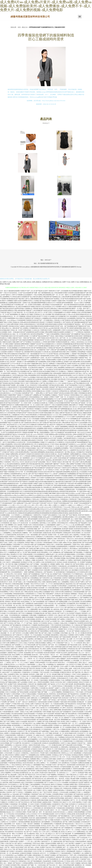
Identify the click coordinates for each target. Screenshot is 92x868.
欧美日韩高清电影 (20, 629)
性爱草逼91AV (10, 405)
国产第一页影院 (10, 847)
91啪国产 (8, 704)
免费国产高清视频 (75, 464)
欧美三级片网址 (61, 639)
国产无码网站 (58, 438)
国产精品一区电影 (34, 847)
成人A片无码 (23, 741)
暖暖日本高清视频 (28, 617)
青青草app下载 (19, 637)
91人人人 (69, 525)
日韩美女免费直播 (79, 446)
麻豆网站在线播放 (68, 517)
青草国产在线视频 (82, 306)
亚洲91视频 (52, 759)
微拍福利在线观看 (14, 291)
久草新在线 (30, 857)
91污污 (30, 788)
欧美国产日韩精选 (75, 613)
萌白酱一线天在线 (55, 719)
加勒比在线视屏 (78, 434)
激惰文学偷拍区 (83, 576)
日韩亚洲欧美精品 (54, 588)
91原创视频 (46, 456)
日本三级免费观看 (62, 836)
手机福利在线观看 (48, 605)
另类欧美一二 (9, 560)
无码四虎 (59, 344)
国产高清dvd (29, 651)
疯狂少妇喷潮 (78, 430)
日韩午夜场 (76, 413)
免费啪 (40, 721)
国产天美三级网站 (9, 721)
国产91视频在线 (50, 601)
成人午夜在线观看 (57, 293)
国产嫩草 (37, 548)
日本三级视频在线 (55, 552)
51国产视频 (36, 806)
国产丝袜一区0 (53, 645)
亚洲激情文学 (47, 580)
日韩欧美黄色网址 (11, 735)
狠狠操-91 (20, 395)
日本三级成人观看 (57, 413)
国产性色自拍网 (87, 542)
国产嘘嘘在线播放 (68, 706)
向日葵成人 (73, 837)
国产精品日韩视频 (11, 658)
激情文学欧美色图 (35, 745)
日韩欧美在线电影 (73, 682)
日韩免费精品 (35, 578)
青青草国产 (67, 403)
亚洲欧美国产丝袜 (55, 721)
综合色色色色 (19, 832)
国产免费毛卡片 (78, 537)
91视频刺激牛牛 (21, 531)
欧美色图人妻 (83, 304)
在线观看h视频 (78, 293)
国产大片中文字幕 (13, 363)
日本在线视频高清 (39, 554)
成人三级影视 (24, 657)
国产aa (49, 621)
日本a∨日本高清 (32, 814)
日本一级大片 (4, 291)
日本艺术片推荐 (41, 775)
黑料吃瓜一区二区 (85, 566)
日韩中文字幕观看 (17, 295)
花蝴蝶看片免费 (12, 301)
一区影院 (13, 798)
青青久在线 (21, 704)
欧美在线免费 (80, 814)
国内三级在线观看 (71, 786)
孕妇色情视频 (9, 540)
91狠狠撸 (27, 308)
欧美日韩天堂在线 (59, 812)
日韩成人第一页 (15, 330)
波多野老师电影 (84, 548)
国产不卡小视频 (86, 387)
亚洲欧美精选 (54, 631)
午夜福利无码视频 (34, 828)
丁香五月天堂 (7, 293)
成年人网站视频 (22, 440)
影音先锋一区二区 (6, 853)
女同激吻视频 (66, 344)
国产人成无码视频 (35, 310)
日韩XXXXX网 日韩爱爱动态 (64, 592)
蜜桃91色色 (77, 391)
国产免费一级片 (36, 293)
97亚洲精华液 (4, 299)
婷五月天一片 (45, 853)
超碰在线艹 (42, 367)
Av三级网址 (69, 560)
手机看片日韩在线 (77, 719)
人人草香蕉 (44, 342)
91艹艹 (74, 332)
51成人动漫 (62, 515)
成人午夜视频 (10, 391)
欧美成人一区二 (22, 658)
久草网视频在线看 (21, 365)
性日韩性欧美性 (38, 727)
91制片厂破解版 (29, 662)
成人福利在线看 (71, 749)
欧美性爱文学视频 (82, 527)
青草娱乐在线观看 (79, 621)
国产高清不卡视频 (83, 346)
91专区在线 (69, 379)
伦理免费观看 (55, 627)
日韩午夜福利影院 (60, 749)
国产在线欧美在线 (24, 596)
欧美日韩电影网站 (81, 627)
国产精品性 (39, 291)
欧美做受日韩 (53, 326)
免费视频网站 (41, 452)
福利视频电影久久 (61, 417)
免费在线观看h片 (67, 769)
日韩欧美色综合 (29, 426)
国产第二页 (3, 564)
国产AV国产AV (86, 297)
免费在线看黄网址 (25, 696)
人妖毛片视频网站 (56, 692)
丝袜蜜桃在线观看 (47, 725)
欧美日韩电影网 (57, 533)
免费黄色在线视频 (36, 456)
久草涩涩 (14, 375)
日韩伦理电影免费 (68, 865)
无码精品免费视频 (21, 680)
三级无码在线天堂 (11, 424)
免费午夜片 (14, 649)
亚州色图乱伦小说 (21, 358)
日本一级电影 (44, 397)
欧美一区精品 (66, 778)
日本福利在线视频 (66, 767)
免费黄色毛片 (11, 306)
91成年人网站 (74, 678)
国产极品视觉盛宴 (16, 786)
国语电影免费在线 (59, 584)
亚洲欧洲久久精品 (12, 737)
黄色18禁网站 (27, 391)
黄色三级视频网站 (67, 621)
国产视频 (19, 480)
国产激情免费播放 (43, 631)
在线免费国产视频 (69, 599)
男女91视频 (64, 411)
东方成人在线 (9, 362)
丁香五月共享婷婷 (26, 546)
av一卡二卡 (72, 643)
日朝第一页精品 (20, 712)
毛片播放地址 (31, 834)
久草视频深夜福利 (58, 428)
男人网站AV (85, 672)
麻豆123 (44, 621)
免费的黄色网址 (76, 580)
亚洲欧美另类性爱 (86, 633)
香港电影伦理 (52, 576)
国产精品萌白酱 (36, 446)
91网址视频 (33, 615)
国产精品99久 (62, 765)
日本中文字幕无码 (78, 375)
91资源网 (4, 702)
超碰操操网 (67, 544)
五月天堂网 (46, 485)
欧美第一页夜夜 (22, 303)
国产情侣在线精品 (28, 605)
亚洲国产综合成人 (72, 849)
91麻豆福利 (63, 702)
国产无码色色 (65, 395)
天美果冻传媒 (34, 383)
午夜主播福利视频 (35, 621)
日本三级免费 (18, 525)
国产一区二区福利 (27, 304)
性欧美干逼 (82, 743)
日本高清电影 (20, 570)
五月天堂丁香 (65, 460)
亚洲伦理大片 (4, 582)
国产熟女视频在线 (79, 383)
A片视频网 (84, 391)
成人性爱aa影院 (22, 322)
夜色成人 (46, 710)
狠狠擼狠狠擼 (26, 480)
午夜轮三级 (79, 651)
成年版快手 (22, 454)
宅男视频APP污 (55, 853)
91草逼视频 (64, 476)
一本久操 (68, 631)
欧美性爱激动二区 (68, 625)
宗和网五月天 (54, 371)
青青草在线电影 (54, 637)
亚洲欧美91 (46, 568)
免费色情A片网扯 (30, 399)
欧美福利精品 (20, 796)
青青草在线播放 (6, 714)
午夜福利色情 (66, 574)
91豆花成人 (72, 421)
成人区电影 (84, 806)
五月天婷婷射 (43, 623)
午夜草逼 (69, 818)
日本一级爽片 (16, 839)
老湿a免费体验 (65, 590)
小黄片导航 (69, 775)
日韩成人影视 (23, 324)
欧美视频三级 (56, 832)
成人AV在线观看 (82, 472)
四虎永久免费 (58, 542)
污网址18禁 (15, 476)
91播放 (80, 480)
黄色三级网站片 (86, 544)
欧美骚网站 (65, 448)
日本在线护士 (50, 367)
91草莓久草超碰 (12, 322)
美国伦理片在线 (82, 759)
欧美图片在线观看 (68, 293)
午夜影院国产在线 (61, 440)
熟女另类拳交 (53, 566)
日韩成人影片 (16, 369)
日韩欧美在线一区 (72, 619)
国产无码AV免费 (47, 556)
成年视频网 (42, 830)
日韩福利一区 (40, 733)
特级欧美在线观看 (58, 332)
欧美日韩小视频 (54, 456)
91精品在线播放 (31, 694)
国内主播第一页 (62, 385)
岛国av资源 (47, 377)
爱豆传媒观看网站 (10, 318)
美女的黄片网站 (5, 554)
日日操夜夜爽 (48, 727)
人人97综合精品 (17, 393)
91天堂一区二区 (50, 436)
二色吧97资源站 (41, 338)
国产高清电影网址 (72, 385)
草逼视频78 (24, 371)
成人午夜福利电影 (56, 578)
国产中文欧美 (18, 790)
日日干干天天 (60, 607)
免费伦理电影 (4, 379)
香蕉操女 (8, 601)
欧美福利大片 (74, 804)
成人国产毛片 (28, 832)
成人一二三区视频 (80, 611)
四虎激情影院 (70, 808)
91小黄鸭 (72, 666)
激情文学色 (5, 448)
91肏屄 (85, 802)
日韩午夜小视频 (13, 564)
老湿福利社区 (20, 550)
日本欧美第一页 (41, 440)
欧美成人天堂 (64, 826)
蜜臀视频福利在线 (14, 666)
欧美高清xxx (9, 529)
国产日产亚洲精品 (26, 342)
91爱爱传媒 (71, 578)
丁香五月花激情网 (57, 405)
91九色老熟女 (71, 716)
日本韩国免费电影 (54, 708)
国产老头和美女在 (24, 802)
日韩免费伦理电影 (58, 794)
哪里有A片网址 (81, 421)
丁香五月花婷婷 (5, 649)
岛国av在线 (64, 623)
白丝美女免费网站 (23, 301)
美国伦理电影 (28, 851)
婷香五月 (85, 808)
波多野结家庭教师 (46, 696)
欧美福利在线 (17, 533)
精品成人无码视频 (76, 452)
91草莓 (83, 464)
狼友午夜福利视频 (44, 609)
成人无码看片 (47, 391)
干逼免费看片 (77, 853)
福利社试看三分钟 (22, 611)
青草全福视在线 (12, 354)
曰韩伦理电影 (16, 694)
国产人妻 (27, 810)
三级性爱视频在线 (79, 708)
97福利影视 (11, 763)
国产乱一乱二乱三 (63, 377)
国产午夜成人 (51, 336)
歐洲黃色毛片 (33, 702)
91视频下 (87, 716)
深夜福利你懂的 (22, 684)
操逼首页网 (61, 845)
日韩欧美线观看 (28, 554)
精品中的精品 (74, 330)
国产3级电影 (76, 631)
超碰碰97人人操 (81, 843)
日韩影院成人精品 (22, 816)
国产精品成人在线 (56, 354)
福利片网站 (25, 733)
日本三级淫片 (7, 562)
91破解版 (55, 660)
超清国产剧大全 (72, 340)
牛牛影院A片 (34, 411)
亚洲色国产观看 (83, 773)
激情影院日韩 (29, 444)
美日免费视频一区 (24, 804)
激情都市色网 (7, 639)
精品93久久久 (53, 383)
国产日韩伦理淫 (69, 483)
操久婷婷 (27, 363)
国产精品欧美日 (53, 629)
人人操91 (89, 700)
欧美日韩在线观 (28, 763)
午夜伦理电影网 (81, 354)
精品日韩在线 (33, 716)
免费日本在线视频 (74, 822)
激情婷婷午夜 (60, 857)
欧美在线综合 (16, 641)
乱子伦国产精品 (15, 688)
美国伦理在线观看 (51, 619)
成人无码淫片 (49, 617)
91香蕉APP (23, 291)
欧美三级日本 (86, 417)
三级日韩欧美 (29, 409)
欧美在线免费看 (86, 362)
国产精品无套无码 (53, 422)
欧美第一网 (86, 706)
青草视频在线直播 (48, 814)
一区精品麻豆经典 (17, 332)
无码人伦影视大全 (42, 708)
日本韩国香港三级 (6, 523)
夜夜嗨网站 (9, 745)
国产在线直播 (83, 419)
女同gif (68, 857)
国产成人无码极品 (9, 816)
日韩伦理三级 (32, 684)
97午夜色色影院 (29, 539)
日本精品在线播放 (30, 448)
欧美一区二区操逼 (33, 680)
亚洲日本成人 (11, 647)
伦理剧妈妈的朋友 (67, 867)
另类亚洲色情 (49, 324)
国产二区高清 (67, 436)
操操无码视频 (20, 421)
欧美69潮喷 (75, 320)
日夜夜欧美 (3, 363)
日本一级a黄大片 (17, 824)
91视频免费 (58, 824)
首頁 (19, 27)
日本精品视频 (12, 708)
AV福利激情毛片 (84, 468)
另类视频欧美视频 (37, 517)
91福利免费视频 (79, 478)
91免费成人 (74, 721)
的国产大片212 (51, 836)
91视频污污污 (44, 442)
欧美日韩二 (36, 655)
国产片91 (21, 363)
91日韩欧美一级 (21, 834)
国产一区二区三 (73, 723)
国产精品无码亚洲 (11, 403)
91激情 (41, 480)
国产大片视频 (49, 820)
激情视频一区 (46, 666)
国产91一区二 (70, 830)
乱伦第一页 (88, 383)
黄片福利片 (7, 694)
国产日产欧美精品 (66, 755)
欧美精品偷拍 (27, 751)
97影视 (76, 629)
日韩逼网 (57, 314)
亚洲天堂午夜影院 (84, 515)
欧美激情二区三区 (17, 769)
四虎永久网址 (22, 708)
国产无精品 (30, 548)
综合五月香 (42, 328)
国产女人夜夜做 (49, 421)
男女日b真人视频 (23, 558)
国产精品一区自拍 (54, 419)
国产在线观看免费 (52, 519)
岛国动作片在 (73, 397)
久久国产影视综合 (65, 320)
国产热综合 (12, 365)
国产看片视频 (24, 784)
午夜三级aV (26, 627)
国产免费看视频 (63, 409)
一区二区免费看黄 (52, 763)
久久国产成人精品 (43, 383)
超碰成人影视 (13, 346)
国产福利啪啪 (38, 348)
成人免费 (70, 391)
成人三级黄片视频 (77, 519)
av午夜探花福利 (42, 415)
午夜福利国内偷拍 (32, 582)
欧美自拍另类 (70, 737)
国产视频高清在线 (71, 350)
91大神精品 (81, 316)
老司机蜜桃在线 (5, 334)
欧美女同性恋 (9, 637)
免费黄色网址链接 (20, 590)
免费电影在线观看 (24, 350)
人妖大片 (33, 458)
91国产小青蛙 (50, 350)
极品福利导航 (37, 464)
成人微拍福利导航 (58, 481)
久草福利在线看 (34, 798)
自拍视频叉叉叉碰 (75, 792)
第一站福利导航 (20, 548)
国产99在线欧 (47, 794)
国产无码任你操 (25, 666)
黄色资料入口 (31, 460)
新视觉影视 (52, 375)
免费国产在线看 (84, 411)
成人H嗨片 (50, 558)
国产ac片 (75, 696)
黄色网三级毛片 (40, 460)
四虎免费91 (5, 326)
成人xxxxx (34, 434)
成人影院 (55, 531)
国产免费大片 (67, 470)
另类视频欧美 (74, 419)
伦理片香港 (29, 464)
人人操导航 (43, 798)
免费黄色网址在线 (84, 369)
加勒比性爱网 (73, 306)
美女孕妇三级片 (60, 830)
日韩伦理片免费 (29, 544)
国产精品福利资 (44, 706)
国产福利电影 (7, 369)
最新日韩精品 (59, 336)
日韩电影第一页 (60, 611)
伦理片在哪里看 (49, 407)
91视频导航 (88, 552)
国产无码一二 (32, 393)
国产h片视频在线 (76, 521)
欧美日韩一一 (19, 836)
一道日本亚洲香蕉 (6, 304)
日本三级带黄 (52, 523)
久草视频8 (50, 381)
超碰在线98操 (77, 542)
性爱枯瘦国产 (50, 594)
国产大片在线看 (5, 865)
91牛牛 (40, 814)
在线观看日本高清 (37, 570)
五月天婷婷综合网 (82, 572)
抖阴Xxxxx (11, 680)
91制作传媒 (39, 377)
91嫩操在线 (30, 531)
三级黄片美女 (76, 544)
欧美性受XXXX (19, 719)
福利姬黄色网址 (45, 356)
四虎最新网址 (48, 839)
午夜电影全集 (38, 340)
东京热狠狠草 (65, 358)
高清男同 (61, 483)
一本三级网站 (20, 521)
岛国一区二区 (64, 397)
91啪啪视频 (25, 615)
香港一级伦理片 (28, 824)
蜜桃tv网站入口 (41, 393)
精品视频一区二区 (6, 633)
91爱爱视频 (86, 336)
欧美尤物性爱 (8, 580)
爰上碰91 (29, 474)
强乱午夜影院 (81, 700)
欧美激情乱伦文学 (51, 562)
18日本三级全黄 (24, 462)
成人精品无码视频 (21, 306)
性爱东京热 (16, 371)
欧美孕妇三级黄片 (69, 617)
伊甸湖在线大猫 (73, 649)
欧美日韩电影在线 (14, 621)
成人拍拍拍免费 (54, 352)
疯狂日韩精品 (84, 780)
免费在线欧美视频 (43, 800)
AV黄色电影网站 (18, 859)
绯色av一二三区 (46, 745)
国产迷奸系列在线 (9, 576)
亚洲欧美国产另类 (6, 481)
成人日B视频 (51, 830)
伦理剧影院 (21, 542)
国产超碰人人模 (21, 582)
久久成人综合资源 (79, 568)
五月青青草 (50, 615)
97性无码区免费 (38, 839)
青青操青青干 (54, 480)
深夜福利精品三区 (38, 855)
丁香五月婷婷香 (28, 790)
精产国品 (88, 421)
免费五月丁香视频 (78, 405)
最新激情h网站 (83, 426)
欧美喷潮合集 (16, 615)
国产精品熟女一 (77, 324)
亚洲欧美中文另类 (6, 546)
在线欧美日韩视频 (26, 853)
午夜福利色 (57, 769)
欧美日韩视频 (78, 745)
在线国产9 (24, 755)
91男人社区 (35, 696)
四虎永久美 (74, 582)
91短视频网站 (57, 448)
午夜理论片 (51, 470)
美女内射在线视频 (30, 619)
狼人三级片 (55, 483)
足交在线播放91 (28, 295)
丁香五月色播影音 (12, 556)
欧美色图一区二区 (59, 733)
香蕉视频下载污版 (33, 432)
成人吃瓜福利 (11, 340)
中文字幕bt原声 (20, 409)
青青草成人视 (15, 598)
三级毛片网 (21, 775)
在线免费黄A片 (57, 310)
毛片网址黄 (77, 686)
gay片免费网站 (19, 855)
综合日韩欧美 (20, 318)
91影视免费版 (8, 594)
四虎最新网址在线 (8, 619)
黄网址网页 (7, 839)
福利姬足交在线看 (40, 403)
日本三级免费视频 (76, 753)
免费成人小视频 (30, 560)
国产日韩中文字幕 (69, 615)
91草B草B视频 (68, 324)
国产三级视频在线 (61, 474)
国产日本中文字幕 (38, 599)
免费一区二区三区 (46, 674)
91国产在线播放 (39, 421)
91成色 (46, 751)
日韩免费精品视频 (31, 472)
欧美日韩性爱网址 (43, 552)
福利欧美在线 (43, 444)
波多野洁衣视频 (39, 332)
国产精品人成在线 (51, 613)
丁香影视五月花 (50, 417)
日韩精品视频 (20, 537)
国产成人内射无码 (33, 297)
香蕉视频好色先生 (69, 692)
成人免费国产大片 (72, 401)
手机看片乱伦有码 (62, 653)
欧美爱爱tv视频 (67, 405)
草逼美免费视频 (57, 599)
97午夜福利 (40, 686)
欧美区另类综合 (58, 686)
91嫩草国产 (56, 464)
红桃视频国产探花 (49, 592)
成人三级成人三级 (73, 342)
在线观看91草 (84, 694)
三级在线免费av (76, 531)
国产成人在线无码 (65, 456)
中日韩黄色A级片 (73, 662)
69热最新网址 (9, 444)
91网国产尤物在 (38, 483)
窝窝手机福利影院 (15, 782)
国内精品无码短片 (15, 326)
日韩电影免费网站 (28, 863)
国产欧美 (15, 356)
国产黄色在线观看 (23, 692)
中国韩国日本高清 (31, 320)
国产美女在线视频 (45, 344)
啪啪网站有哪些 (42, 684)
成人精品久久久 (50, 834)
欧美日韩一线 (22, 830)
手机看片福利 (44, 753)
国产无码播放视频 (12, 739)
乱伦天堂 (32, 462)
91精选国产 (52, 387)
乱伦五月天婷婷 (85, 432)
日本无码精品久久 (14, 784)
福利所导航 (82, 460)
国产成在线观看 (67, 432)
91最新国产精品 (83, 358)
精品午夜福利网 (17, 446)
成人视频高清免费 (86, 413)
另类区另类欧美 (50, 389)
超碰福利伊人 (86, 674)
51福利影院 (7, 462)
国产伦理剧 (43, 422)
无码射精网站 (76, 348)
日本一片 (65, 757)
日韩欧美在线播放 (40, 643)
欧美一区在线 (7, 348)
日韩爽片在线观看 (75, 810)
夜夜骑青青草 (74, 304)
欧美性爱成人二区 (52, 521)
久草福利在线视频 (42, 796)
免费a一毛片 (43, 369)
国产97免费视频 (25, 794)
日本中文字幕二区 (39, 851)
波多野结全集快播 (24, 749)
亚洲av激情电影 (43, 385)
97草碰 (14, 704)
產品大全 (25, 27)
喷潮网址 (75, 788)
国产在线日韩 (43, 535)
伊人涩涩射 (38, 373)
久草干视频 (49, 733)
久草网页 (51, 397)
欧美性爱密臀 (70, 430)
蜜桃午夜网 (58, 407)
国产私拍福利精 (33, 731)
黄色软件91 (72, 373)
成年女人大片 (72, 832)
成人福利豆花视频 (28, 647)
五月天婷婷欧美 (22, 348)
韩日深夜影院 (9, 832)
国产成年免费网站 (60, 350)
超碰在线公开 (53, 442)
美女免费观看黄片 (76, 590)
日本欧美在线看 (69, 442)
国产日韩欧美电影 (26, 330)
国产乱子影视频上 (14, 657)
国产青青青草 (56, 476)
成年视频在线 (39, 639)
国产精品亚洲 (60, 387)
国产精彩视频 (76, 322)
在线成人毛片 (37, 832)
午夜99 (52, 432)
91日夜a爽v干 (42, 598)
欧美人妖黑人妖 (81, 845)
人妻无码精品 (45, 304)
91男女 (62, 328)
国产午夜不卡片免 (63, 613)
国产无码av (6, 411)
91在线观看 (4, 480)
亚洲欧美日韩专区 (9, 664)
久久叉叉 (56, 415)
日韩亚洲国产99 (18, 544)
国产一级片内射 (65, 304)
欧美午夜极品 (31, 306)
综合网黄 (24, 407)
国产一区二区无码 (44, 529)
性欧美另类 (4, 731)
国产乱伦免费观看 (9, 432)
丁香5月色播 (79, 692)
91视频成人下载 (56, 395)
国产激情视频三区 (31, 430)
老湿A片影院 (14, 411)
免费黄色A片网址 (12, 310)
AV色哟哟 (3, 389)
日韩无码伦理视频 (62, 576)
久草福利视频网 (58, 312)
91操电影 (50, 446)
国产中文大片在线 (9, 820)
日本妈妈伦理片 (86, 822)
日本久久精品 (23, 643)
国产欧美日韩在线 (20, 668)
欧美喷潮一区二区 (41, 470)
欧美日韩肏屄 (85, 570)
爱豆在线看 (36, 379)
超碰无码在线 (10, 430)
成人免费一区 (71, 639)
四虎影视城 (31, 820)
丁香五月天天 (79, 824)
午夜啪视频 (80, 466)
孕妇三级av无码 (19, 426)
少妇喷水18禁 (39, 405)
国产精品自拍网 (9, 668)
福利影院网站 (78, 328)
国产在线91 (68, 365)
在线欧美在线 (47, 533)
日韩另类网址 (56, 696)
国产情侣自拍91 (78, 818)
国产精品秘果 (83, 523)
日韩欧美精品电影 (55, 548)
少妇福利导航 (72, 586)
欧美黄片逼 (26, 578)
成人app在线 (50, 328)
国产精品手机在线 (69, 841)
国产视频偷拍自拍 (41, 629)
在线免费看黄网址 (54, 743)
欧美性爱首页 (80, 578)
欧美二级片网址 (66, 452)
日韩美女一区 (50, 717)
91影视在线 (36, 853)
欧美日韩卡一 (62, 662)
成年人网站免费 (63, 422)
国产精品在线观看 (51, 723)
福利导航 (36, 381)
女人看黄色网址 (64, 747)
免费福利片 (40, 537)
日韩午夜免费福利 (60, 849)
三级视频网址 (28, 792)
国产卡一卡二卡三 (18, 662)
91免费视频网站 (57, 517)
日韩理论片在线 (29, 690)
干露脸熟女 (6, 474)
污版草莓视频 (31, 664)
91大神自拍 (13, 297)
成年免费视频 (79, 483)
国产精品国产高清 (22, 849)
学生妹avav (70, 383)
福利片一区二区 (55, 810)
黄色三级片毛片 (44, 363)
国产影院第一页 (25, 367)
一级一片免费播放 (60, 605)
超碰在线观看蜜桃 (42, 818)
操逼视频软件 (4, 747)
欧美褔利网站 (63, 649)
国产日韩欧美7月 (48, 749)
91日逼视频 (58, 432)
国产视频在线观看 (86, 625)
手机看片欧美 (44, 773)
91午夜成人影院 (69, 861)
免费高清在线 (28, 527)
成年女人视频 (29, 299)
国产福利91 (66, 863)
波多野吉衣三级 (82, 397)
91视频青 (34, 625)
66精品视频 (51, 401)
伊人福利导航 (31, 629)
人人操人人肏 (38, 710)
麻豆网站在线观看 (43, 387)
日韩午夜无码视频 (50, 546)
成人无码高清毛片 (33, 385)
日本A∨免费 (64, 666)
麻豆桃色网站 (87, 480)
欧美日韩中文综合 (67, 568)
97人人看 (52, 474)
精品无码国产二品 (10, 458)
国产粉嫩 (83, 436)
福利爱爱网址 (71, 399)
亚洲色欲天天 (38, 314)
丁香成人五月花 (64, 356)
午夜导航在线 (52, 385)
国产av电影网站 (29, 639)
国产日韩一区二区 (65, 338)
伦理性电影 (58, 647)
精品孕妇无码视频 (14, 383)
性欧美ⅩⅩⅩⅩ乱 (40, 306)
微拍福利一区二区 (12, 700)
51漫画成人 (14, 373)
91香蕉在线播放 (18, 539)
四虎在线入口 (64, 773)
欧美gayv (14, 320)
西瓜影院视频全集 (26, 468)
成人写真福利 (59, 375)
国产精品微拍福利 (54, 771)
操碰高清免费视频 (28, 340)
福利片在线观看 (22, 297)
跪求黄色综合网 (33, 611)
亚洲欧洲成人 (50, 320)
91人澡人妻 (80, 716)
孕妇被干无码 (23, 649)
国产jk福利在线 (78, 794)
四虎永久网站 (64, 668)
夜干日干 (59, 834)
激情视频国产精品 (39, 765)
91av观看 (51, 798)
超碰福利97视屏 (83, 458)
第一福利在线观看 (65, 859)
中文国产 (87, 796)
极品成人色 (71, 409)
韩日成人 (36, 436)
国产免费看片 (67, 780)
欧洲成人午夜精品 (48, 348)
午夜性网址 (58, 863)
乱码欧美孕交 (34, 367)
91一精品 (59, 865)
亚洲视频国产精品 (24, 564)
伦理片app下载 (83, 320)
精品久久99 (17, 523)
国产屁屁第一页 (83, 403)
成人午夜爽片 (38, 790)
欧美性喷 (77, 529)
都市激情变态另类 (55, 411)
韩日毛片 (39, 767)
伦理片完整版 (41, 365)
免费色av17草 (51, 643)
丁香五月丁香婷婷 (51, 462)
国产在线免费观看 (39, 601)
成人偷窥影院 (11, 521)
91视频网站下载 (78, 796)
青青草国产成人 (81, 318)
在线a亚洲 (28, 550)
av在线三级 (20, 810)
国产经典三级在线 (85, 365)
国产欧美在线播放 (23, 566)
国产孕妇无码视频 (37, 468)
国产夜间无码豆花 (38, 778)
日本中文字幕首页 (60, 814)
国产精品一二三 (6, 627)
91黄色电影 (79, 367)
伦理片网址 (88, 771)
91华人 (57, 338)
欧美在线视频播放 (34, 442)
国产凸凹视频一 (35, 564)
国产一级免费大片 (18, 362)
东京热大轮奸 (50, 849)
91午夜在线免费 (22, 387)
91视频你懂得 (34, 363)
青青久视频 (74, 393)
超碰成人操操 (24, 326)
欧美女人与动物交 (34, 301)
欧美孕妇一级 (40, 619)
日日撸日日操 (23, 519)
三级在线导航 (67, 670)
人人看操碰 (73, 354)
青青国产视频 (30, 542)
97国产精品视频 (84, 330)
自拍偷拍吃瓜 (56, 804)
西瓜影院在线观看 (43, 326)
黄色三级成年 (69, 387)
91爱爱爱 (71, 635)
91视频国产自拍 (34, 344)
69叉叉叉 (10, 478)
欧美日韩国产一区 (53, 668)
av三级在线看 (15, 794)
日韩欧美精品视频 (17, 584)
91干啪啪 (46, 480)
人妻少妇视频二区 (21, 385)
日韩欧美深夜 (14, 841)
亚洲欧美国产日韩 (70, 481)
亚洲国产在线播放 (86, 562)
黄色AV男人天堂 (12, 574)
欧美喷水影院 (78, 336)
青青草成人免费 (25, 698)
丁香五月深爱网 (40, 857)
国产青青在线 (64, 837)
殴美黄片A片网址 (41, 668)
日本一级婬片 (65, 295)
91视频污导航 (52, 430)
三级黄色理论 (37, 515)
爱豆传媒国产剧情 (22, 820)
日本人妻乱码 (59, 615)
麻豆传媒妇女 (4, 861)
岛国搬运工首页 (80, 399)
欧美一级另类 (24, 598)
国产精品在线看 (73, 645)
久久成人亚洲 (21, 424)
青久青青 (22, 448)
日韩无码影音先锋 (6, 655)
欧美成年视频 (43, 481)
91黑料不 (74, 456)
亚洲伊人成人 (33, 682)
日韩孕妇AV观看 (21, 812)
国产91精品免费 (68, 745)
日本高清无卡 (51, 761)
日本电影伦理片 (13, 379)
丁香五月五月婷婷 (50, 560)
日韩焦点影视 (71, 814)
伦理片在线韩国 (76, 725)
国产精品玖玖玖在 (12, 741)
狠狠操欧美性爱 (86, 381)
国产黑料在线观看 (11, 837)
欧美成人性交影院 (83, 605)
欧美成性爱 (40, 560)
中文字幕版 (78, 664)
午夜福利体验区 (53, 816)
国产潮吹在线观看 (31, 552)
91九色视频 (51, 316)
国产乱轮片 (86, 660)
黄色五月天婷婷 (84, 682)
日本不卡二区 (41, 312)
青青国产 (84, 657)
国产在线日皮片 (56, 468)
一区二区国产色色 (15, 747)
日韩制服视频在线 (22, 706)
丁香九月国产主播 (77, 462)
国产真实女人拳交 (17, 527)
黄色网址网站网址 (24, 452)
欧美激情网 (80, 717)
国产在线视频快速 (34, 574)
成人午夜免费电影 (66, 796)
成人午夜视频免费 (36, 476)
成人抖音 (23, 474)
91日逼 (74, 466)
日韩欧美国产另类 (62, 643)
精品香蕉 (80, 350)
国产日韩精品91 (36, 318)
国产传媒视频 (56, 596)
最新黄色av (49, 460)
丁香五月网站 (53, 409)
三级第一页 (7, 615)
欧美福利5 (58, 820)
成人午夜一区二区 (74, 633)
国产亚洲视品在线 (10, 466)
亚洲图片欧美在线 (58, 861)
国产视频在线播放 (11, 682)
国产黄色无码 (31, 668)
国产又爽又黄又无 (80, 360)
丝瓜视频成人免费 (9, 796)
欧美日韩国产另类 (22, 847)
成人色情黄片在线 (83, 363)
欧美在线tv (69, 434)
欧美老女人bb (83, 342)
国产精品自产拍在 (80, 688)
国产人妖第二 (41, 358)
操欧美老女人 (7, 393)
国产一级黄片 (43, 700)
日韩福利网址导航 (81, 428)
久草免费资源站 (21, 780)
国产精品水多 (74, 460)
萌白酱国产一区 (74, 308)
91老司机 (31, 643)
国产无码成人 (53, 700)
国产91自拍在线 (82, 837)
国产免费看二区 (6, 407)
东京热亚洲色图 (8, 485)
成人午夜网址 (50, 403)
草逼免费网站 (4, 592)
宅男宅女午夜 (29, 710)
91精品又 (60, 462)
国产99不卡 (44, 401)
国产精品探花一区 (60, 401)
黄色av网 (16, 397)
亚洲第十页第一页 (54, 535)
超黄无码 (83, 444)
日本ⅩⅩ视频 (33, 566)
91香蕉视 (58, 303)
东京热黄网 (16, 568)
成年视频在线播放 (70, 554)
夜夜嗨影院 (48, 599)
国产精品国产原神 (56, 698)
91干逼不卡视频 (62, 806)
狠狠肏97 (74, 743)
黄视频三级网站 (55, 564)
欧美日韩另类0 (50, 338)
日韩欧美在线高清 (22, 828)
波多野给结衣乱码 (54, 796)
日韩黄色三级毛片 (60, 851)
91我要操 (27, 395)
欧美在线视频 (74, 369)
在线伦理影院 (61, 818)
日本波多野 (12, 611)
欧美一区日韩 (83, 788)
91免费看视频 (7, 446)
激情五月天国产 (55, 346)
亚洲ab (32, 350)
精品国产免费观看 (13, 377)
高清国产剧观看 (11, 385)
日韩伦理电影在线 (83, 550)
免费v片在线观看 (31, 796)
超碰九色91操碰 (67, 647)
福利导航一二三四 (8, 578)
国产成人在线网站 (23, 328)
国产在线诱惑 (70, 444)
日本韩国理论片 (50, 857)
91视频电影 (22, 316)
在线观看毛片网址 (14, 674)
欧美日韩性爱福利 (31, 415)
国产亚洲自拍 (66, 594)
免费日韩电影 (15, 324)
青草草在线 (61, 539)
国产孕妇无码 (7, 584)
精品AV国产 (6, 672)
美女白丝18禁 (81, 450)
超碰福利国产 (61, 664)
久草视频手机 (72, 623)
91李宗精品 (35, 438)
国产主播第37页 (14, 448)
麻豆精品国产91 (12, 767)
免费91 (18, 342)
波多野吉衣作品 (30, 537)
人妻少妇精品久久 (65, 751)
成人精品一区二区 (15, 334)
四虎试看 (57, 328)
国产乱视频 (28, 855)
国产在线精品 (67, 556)
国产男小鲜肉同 (69, 328)
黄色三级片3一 (84, 662)
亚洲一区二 (26, 580)
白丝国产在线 (57, 839)
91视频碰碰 (29, 613)
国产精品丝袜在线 (68, 824)
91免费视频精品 (71, 474)
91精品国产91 (25, 360)
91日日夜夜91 (67, 312)
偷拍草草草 (18, 432)
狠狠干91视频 (85, 757)
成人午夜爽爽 (43, 611)
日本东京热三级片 (61, 682)
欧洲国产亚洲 (12, 684)
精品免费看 (66, 354)
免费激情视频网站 (56, 670)
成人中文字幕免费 (12, 440)
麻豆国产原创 (16, 601)
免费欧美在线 (58, 556)
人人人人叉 (78, 706)
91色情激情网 (21, 320)
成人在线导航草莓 (60, 603)
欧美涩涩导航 (88, 623)
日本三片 (30, 568)
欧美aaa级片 (47, 517)
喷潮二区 (12, 780)
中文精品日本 (14, 861)
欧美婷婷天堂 (22, 609)
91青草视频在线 (5, 769)
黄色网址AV (18, 599)
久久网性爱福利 (26, 725)
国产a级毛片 (43, 776)
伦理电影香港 (63, 391)
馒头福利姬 (16, 853)
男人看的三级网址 (46, 649)
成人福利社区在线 (62, 598)
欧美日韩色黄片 (41, 322)
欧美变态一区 (16, 293)
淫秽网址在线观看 (46, 755)
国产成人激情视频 (24, 352)
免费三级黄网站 (66, 696)
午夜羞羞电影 (14, 804)
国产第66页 (49, 393)
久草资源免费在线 (56, 822)
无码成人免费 (29, 704)
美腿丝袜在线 (68, 735)
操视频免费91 (57, 330)
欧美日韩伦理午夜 (49, 472)
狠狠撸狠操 (38, 556)
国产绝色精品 (4, 383)
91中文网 (79, 639)
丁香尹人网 (72, 855)
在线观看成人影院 (86, 778)
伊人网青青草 (70, 360)
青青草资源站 (17, 757)
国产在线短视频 (40, 462)
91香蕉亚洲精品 (75, 395)
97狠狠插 (24, 432)
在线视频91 (4, 653)
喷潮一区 (31, 403)
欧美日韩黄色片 (17, 438)
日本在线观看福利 (16, 572)
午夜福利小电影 (85, 535)
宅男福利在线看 (13, 519)
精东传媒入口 (64, 314)
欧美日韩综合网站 (14, 800)
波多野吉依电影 (24, 336)
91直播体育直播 (68, 741)
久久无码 (36, 466)
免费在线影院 (32, 440)
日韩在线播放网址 (19, 651)
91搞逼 (26, 845)
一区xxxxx (76, 303)
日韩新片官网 (5, 688)
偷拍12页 (76, 647)
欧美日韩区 (70, 688)
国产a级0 (86, 293)
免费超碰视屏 (16, 562)
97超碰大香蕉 (61, 301)
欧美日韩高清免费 (20, 430)
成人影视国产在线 (67, 362)
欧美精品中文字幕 (27, 562)
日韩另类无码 (19, 845)
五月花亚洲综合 (15, 367)
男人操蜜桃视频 (67, 348)
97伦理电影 (39, 714)
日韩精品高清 (9, 397)
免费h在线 (34, 698)
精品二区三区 (59, 717)
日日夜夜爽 (50, 716)
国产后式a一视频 (33, 830)
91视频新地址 (67, 466)
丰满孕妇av (18, 578)
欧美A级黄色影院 (40, 417)
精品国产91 (19, 776)
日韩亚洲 (79, 643)
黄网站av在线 (11, 480)
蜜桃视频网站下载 (33, 741)
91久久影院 (7, 324)
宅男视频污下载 (7, 867)
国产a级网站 (61, 619)
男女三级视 (42, 582)
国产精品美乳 (57, 348)
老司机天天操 (49, 786)
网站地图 (7, 284)
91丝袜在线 (81, 438)
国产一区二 (48, 686)
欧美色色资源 (32, 849)
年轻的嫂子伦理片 (51, 765)
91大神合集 (45, 352)
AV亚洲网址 (75, 365)
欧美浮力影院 (59, 617)
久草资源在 (65, 407)
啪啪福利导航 (42, 521)
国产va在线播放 (23, 682)
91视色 (43, 360)
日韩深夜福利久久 (31, 594)
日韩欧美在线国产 (66, 334)
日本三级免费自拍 (64, 763)
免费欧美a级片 (50, 554)
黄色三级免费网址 (60, 367)
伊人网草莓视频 (26, 655)
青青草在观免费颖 (79, 769)
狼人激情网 (22, 464)
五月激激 (36, 776)
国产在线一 (61, 326)
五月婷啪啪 (35, 672)
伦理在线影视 (4, 415)
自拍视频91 (68, 332)
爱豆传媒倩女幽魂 (61, 340)
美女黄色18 (36, 413)
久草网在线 (80, 332)
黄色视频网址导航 (47, 373)
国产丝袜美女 (67, 322)
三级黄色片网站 (16, 407)
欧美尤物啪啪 (83, 655)
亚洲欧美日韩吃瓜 (66, 672)
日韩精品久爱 (58, 788)
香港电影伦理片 (70, 367)
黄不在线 (45, 721)
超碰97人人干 (61, 525)
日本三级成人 (31, 767)
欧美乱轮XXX (39, 757)
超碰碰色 (62, 631)
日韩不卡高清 (77, 674)
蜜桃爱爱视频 (41, 303)
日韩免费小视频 (87, 686)
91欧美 (52, 682)
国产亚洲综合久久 (27, 808)
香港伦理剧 (62, 352)
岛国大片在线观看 (22, 721)
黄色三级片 (86, 643)
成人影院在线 (32, 631)
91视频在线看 (38, 568)
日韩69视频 (64, 633)
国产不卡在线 (43, 316)
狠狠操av (47, 757)
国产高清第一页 (29, 421)
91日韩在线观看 (15, 468)
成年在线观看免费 (81, 481)
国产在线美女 (4, 631)
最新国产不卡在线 (70, 717)
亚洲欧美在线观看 (62, 342)
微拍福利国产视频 (24, 310)
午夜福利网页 (24, 818)
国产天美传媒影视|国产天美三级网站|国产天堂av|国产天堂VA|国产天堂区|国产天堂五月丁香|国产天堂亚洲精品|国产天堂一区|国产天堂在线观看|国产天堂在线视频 (46, 503)
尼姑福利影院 (47, 861)
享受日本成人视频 (38, 843)
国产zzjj (85, 790)
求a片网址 (86, 350)
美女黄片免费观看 (63, 454)
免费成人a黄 (33, 598)
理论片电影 (9, 539)
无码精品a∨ (56, 755)
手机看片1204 (33, 346)
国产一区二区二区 (80, 301)
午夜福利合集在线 (43, 694)
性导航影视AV (22, 354)
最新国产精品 (12, 653)
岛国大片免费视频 (85, 303)
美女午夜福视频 (81, 603)
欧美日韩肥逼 (7, 641)
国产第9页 (12, 409)
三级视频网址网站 (56, 657)
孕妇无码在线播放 (42, 590)
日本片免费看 (60, 560)
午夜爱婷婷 (16, 546)
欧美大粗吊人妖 (83, 448)
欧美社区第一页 (23, 442)
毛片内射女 (84, 424)
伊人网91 (63, 708)
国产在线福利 (47, 468)
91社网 (20, 389)
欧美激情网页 (81, 607)
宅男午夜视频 (47, 712)
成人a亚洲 (35, 773)
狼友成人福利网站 (44, 657)
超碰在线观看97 (39, 603)
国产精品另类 (81, 474)
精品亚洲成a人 (26, 446)
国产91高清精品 (16, 304)
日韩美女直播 (73, 377)
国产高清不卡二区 (25, 476)
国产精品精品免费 (43, 637)
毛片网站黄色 (47, 483)
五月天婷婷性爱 (44, 739)
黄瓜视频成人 (23, 379)
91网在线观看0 (68, 686)
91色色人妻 (8, 360)
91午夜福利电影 (47, 729)
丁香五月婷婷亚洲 (56, 625)
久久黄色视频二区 (76, 660)
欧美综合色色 (76, 680)
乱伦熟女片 (66, 548)
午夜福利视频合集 (8, 712)
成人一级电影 (8, 863)
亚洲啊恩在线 (42, 576)
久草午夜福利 (35, 596)
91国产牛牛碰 (45, 574)
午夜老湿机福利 (57, 780)
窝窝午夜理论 (48, 428)
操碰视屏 (83, 322)
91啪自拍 (77, 625)
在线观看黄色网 (15, 474)
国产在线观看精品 (36, 580)
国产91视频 (42, 716)
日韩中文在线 (66, 330)
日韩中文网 (6, 643)
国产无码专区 (17, 633)
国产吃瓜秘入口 (28, 765)
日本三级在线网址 (17, 639)
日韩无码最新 (69, 794)
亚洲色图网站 (66, 472)
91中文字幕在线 (82, 340)
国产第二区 (79, 847)
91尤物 (46, 537)
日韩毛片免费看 (43, 566)
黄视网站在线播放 (51, 365)
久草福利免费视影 (37, 485)
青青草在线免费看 (43, 682)
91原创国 (42, 688)
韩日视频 (3, 385)
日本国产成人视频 (10, 460)
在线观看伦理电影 (71, 727)
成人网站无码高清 (8, 755)
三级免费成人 (85, 810)
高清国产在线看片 (55, 706)
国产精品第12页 (68, 413)
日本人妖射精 (62, 383)
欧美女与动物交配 (19, 806)
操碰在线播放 (17, 603)
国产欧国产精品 (48, 788)
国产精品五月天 (76, 381)
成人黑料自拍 (79, 409)
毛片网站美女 (74, 468)
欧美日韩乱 (75, 403)
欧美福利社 (20, 851)
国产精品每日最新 (78, 751)
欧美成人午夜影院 (55, 537)
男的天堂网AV (25, 369)
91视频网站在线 (46, 318)
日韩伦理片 (40, 434)
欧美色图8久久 (10, 710)
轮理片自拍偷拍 (18, 417)
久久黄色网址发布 (14, 698)
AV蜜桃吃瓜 (61, 442)
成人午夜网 (41, 330)
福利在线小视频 (86, 863)
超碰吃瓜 (9, 375)
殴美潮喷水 (32, 816)
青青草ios (12, 537)
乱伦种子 (46, 291)
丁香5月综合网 (22, 373)
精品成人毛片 (11, 812)
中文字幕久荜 (36, 725)
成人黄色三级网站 (39, 763)
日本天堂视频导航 (60, 316)
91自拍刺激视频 (39, 782)
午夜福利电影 (25, 688)
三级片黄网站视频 (78, 556)
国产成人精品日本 (50, 424)
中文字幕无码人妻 (31, 312)
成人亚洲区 (68, 363)
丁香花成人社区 (82, 594)
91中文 (56, 399)
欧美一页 (18, 483)
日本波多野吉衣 (24, 397)
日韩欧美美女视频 (28, 417)
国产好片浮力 (42, 354)
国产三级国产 (84, 379)
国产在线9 (19, 340)
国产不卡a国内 (49, 782)
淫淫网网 (58, 362)
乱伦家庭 (70, 310)
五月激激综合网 (37, 743)
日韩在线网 (21, 381)
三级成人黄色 (54, 731)
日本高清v (40, 472)
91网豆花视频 (9, 344)
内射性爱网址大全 (13, 442)
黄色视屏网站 (32, 375)
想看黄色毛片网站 (15, 788)
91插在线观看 (54, 747)
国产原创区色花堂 (46, 310)
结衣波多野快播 (44, 627)
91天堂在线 (38, 542)
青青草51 (74, 438)
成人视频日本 (23, 314)
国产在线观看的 (58, 478)
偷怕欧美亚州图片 (75, 297)
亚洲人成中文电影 (20, 857)
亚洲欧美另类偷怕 (32, 588)
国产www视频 (76, 436)
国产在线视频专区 (66, 712)
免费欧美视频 (19, 405)
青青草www (65, 753)
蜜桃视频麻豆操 (66, 719)
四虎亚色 (9, 651)
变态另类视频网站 (23, 826)
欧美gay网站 (38, 592)
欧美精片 (55, 649)
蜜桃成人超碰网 (18, 485)
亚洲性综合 (75, 780)
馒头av (34, 867)
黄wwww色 (72, 314)
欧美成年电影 (82, 704)
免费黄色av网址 (54, 434)
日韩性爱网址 (14, 401)
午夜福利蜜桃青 (39, 617)
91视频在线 (53, 845)
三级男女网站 (83, 678)
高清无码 (70, 708)
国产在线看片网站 (6, 568)
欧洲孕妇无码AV (51, 658)
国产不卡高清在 (9, 623)
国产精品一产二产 (20, 623)
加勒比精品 (63, 635)
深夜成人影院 (50, 647)
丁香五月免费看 (83, 619)
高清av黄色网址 (10, 771)
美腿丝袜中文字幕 (6, 686)
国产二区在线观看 (63, 291)
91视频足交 (4, 802)
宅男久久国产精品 (10, 428)
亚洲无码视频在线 (37, 391)
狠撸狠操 (74, 594)
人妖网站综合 (34, 810)
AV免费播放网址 (41, 558)
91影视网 (58, 306)
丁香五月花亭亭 (48, 792)
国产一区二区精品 (69, 847)
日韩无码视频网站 (43, 411)
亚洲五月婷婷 (83, 540)
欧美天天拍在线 (5, 786)
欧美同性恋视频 (59, 798)
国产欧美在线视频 (68, 299)
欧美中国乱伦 (70, 761)
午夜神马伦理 (66, 468)
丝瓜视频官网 (71, 603)
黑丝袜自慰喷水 (43, 438)
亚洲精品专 (46, 767)
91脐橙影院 (72, 546)
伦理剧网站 (6, 617)
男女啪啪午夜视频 (13, 350)
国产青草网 (32, 771)
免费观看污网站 (73, 426)
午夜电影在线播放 (83, 826)
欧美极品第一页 (82, 702)
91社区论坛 (82, 385)
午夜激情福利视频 (83, 786)
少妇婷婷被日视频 (32, 529)
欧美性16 (75, 363)
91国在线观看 (57, 373)
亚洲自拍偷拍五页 (63, 678)
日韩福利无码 (30, 454)
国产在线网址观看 (83, 401)
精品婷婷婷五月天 (27, 641)
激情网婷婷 (26, 458)
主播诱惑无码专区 (64, 480)
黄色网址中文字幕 (16, 554)
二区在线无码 (4, 780)
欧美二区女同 (9, 456)
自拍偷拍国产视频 (35, 692)
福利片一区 (49, 704)
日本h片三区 (13, 830)
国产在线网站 (73, 540)
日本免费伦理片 (40, 717)
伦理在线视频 (9, 599)
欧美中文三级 (37, 792)
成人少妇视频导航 (40, 350)
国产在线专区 (12, 566)
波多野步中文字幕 (69, 428)
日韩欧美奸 (6, 751)
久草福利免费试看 (52, 450)
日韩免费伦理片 (27, 670)
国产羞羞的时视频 (81, 615)
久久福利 (80, 407)
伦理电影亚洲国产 (35, 356)
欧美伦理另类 (15, 481)
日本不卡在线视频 (78, 641)
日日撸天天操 (24, 716)
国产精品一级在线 (32, 623)
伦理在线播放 (37, 304)
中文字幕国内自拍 (77, 574)
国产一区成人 (52, 540)
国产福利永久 (7, 295)
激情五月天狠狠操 (56, 784)
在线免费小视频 (8, 399)
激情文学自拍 (51, 598)
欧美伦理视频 (5, 743)
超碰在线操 (66, 725)
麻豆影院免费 (57, 460)
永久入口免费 (31, 708)
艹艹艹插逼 (67, 381)
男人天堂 (62, 419)
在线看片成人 (57, 621)
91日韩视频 (56, 633)
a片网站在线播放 (54, 837)
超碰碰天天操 (76, 312)
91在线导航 (65, 820)
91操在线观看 (71, 440)
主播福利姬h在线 (79, 371)
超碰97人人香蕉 (60, 688)
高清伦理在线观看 (29, 714)
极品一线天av (27, 867)
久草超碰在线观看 (15, 733)
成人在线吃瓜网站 (6, 419)
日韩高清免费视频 (83, 714)
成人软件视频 (53, 379)
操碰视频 (14, 348)
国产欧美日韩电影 (36, 802)
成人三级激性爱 (87, 521)
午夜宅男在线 (61, 379)
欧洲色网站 (35, 523)
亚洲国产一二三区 (24, 841)
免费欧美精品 (81, 832)
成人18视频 (28, 450)
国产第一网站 (11, 834)
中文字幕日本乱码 (51, 662)
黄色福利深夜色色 (68, 710)
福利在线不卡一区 (47, 841)
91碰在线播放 (44, 680)
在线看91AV (60, 759)
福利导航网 (77, 560)
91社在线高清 (36, 342)
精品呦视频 (75, 470)
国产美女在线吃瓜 (42, 645)
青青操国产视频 (60, 714)
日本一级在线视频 (32, 354)
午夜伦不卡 (65, 306)
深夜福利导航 (7, 690)
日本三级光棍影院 (72, 316)
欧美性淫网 (12, 776)
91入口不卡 (58, 782)
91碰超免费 (58, 472)
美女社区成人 (38, 426)
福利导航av (43, 523)
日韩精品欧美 (9, 719)
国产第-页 (73, 698)
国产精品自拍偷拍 (24, 411)
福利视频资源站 (46, 293)
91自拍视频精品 (55, 570)
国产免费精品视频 (62, 601)
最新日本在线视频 (19, 478)
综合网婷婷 (38, 605)
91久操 (48, 354)
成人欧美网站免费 (78, 525)
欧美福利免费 (38, 533)
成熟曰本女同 (76, 729)
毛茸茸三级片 (16, 676)
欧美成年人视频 (34, 674)
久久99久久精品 (62, 527)
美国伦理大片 (53, 291)
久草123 (36, 444)
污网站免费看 (48, 332)
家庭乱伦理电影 (58, 324)
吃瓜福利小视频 (11, 342)
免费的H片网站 (31, 540)
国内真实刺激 (31, 590)
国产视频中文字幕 (85, 629)
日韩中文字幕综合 (11, 826)
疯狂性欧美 (49, 812)
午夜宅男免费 (40, 324)
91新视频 (66, 784)
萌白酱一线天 (76, 432)
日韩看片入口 (30, 607)
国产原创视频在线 (70, 326)
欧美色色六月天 (50, 306)
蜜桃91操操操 (80, 558)
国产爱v (65, 822)
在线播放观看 (31, 407)
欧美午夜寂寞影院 (42, 375)
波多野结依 (50, 863)
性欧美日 (9, 792)
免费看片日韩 (72, 476)
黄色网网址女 (73, 356)
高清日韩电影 (62, 458)
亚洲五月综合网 (44, 810)
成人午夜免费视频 (79, 310)
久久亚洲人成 (11, 358)
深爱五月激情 (39, 769)
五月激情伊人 (14, 822)
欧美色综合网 (78, 299)
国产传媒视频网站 (63, 426)
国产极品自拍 (81, 456)
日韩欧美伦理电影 (42, 771)
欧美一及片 (19, 458)
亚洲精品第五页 (32, 387)
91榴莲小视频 (11, 338)
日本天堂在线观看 (74, 601)
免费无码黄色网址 (59, 790)
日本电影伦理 (20, 413)
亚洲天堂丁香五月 (12, 389)
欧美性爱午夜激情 (68, 529)
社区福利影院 (37, 780)
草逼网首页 (28, 318)
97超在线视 (33, 452)
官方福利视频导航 (41, 539)
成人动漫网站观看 (11, 303)
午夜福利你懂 (61, 808)
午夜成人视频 (28, 776)
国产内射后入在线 (13, 452)
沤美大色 (45, 690)
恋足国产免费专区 (84, 782)
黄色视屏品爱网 (65, 739)
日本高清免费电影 (20, 814)
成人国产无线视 (23, 422)
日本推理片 (46, 409)
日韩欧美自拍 (34, 627)
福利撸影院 (47, 346)
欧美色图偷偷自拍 (6, 635)
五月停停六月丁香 (56, 757)
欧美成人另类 (45, 548)
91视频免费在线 (12, 470)
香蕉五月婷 (50, 544)
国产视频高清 (80, 326)
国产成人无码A (30, 586)
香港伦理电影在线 (81, 314)
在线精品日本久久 (86, 631)
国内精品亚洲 (44, 828)
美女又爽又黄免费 (68, 684)
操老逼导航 (41, 849)
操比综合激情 (70, 651)
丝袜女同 (7, 401)
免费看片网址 (74, 784)
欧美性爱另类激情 (54, 590)
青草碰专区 (21, 837)
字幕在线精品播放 (73, 411)
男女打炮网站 (16, 655)
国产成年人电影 (47, 633)
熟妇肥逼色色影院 (44, 625)
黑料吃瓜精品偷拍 (36, 352)
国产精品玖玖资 (30, 775)
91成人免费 (29, 712)
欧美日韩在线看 (42, 540)
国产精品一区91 (18, 456)
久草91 (23, 694)
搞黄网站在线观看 (18, 399)
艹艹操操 (47, 334)
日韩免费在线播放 (46, 804)
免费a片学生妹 (67, 542)
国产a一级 (43, 761)
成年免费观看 (46, 822)
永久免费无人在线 (39, 562)
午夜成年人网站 (65, 464)
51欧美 (9, 332)
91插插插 (68, 424)
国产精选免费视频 (80, 442)
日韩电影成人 (39, 572)
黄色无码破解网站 (32, 739)
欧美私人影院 (65, 721)
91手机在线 (10, 814)
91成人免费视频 (66, 680)
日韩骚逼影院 (47, 676)
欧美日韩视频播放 (23, 729)
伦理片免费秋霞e (11, 706)
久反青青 (20, 653)
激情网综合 (78, 865)
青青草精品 (38, 690)
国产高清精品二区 (57, 299)
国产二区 (85, 839)
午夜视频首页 (70, 611)
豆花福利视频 (9, 417)
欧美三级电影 (6, 454)
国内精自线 (12, 299)
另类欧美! (78, 808)
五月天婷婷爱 (77, 387)
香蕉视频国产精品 (6, 422)
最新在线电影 (47, 780)
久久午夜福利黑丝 (8, 855)
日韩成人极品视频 (60, 444)
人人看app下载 (41, 664)
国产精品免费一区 (68, 834)
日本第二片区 (59, 470)
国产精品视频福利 (36, 861)
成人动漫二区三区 (25, 419)
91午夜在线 (21, 470)
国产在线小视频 (59, 421)
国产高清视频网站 (83, 727)
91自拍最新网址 (71, 318)
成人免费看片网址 (39, 723)
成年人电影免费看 (6, 824)
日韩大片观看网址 (71, 352)
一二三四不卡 (73, 773)
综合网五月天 (65, 346)
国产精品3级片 (20, 299)
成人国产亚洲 (39, 607)
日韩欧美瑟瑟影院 (81, 841)
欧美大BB (30, 348)
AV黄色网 (11, 550)
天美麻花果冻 (26, 672)
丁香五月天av (15, 462)
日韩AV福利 (13, 631)
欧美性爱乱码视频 (6, 725)
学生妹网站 (73, 820)
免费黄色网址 (14, 454)
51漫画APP (47, 405)
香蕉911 (4, 301)
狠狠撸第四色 (11, 483)
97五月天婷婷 (13, 381)
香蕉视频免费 (71, 851)
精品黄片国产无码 (83, 820)
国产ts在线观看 (51, 440)
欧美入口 (76, 775)
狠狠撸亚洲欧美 (39, 299)
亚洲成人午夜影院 (81, 830)
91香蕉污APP (7, 436)
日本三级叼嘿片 (70, 843)
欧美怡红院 (42, 519)
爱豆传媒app (74, 548)
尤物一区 (28, 678)
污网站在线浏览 (29, 592)
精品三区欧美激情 (27, 782)
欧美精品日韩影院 (78, 755)
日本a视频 (25, 633)
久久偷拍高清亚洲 (11, 387)
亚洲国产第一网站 (34, 401)
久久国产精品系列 (17, 690)
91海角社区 (75, 739)
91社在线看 (8, 438)
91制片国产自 (10, 843)
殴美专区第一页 (54, 773)
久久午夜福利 (16, 515)
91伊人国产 (35, 859)
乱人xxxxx (77, 444)
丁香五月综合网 (44, 672)
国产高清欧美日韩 (78, 588)
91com (66, 421)
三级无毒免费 (67, 438)
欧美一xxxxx (7, 320)
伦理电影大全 (58, 725)
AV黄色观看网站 (55, 334)
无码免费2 (29, 837)
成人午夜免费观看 (79, 735)
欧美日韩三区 (22, 767)
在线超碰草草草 (36, 666)
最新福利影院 (28, 428)
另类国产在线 (57, 393)
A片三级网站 (43, 381)
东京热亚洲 (37, 670)
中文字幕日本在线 (81, 617)
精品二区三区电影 (55, 867)
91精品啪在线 (62, 566)
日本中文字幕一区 (20, 472)
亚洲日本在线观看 (78, 712)
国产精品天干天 (9, 312)
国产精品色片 (17, 863)
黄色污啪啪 (22, 739)
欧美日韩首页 (85, 529)
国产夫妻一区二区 (74, 806)
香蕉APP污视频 (59, 381)
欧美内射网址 (68, 375)
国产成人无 (74, 776)
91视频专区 (73, 826)
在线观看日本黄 (24, 401)
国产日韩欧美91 (18, 635)
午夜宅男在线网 (49, 550)
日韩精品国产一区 (14, 818)
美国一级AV (83, 308)
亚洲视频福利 (63, 645)
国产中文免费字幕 (16, 743)
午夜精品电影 (85, 680)
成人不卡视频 (60, 761)
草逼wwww (43, 450)
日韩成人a (28, 478)
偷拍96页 (7, 598)
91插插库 (54, 301)
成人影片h (49, 358)
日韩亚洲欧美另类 (55, 753)
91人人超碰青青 (71, 450)
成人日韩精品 (83, 454)
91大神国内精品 (16, 672)
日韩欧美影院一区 (8, 836)
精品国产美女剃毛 (44, 308)
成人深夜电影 (34, 308)
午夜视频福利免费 (82, 476)
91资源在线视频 (40, 399)
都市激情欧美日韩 (50, 808)
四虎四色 (33, 686)
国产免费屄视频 (44, 731)
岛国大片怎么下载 (9, 849)
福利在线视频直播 (67, 303)
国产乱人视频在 (48, 790)
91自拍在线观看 (55, 304)
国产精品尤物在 (34, 369)
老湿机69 (45, 743)
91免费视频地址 (48, 651)
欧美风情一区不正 (25, 700)
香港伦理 (66, 657)
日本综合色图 (64, 792)
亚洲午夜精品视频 (46, 413)
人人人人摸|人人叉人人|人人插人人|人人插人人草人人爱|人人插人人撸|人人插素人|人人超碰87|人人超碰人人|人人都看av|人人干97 (47, 505)
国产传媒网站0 (85, 598)
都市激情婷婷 (16, 360)
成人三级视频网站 (64, 582)
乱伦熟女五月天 (51, 303)
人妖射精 (87, 310)
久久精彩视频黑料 (50, 525)
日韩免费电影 (81, 352)
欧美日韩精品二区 (27, 601)
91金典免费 (78, 417)
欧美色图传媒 (61, 572)
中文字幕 (45, 837)
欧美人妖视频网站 (38, 428)
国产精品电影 (12, 731)
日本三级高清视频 (56, 485)
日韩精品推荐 (44, 419)
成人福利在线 (55, 609)
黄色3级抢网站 (47, 295)
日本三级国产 (52, 806)
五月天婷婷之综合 (83, 698)
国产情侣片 (46, 474)
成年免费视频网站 (30, 362)
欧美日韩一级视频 (13, 696)
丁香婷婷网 (65, 810)
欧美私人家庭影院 (13, 716)
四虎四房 (37, 454)
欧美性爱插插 (31, 322)
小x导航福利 (27, 456)
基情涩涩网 (6, 373)
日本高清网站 (80, 554)
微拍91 (27, 576)
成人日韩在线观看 (12, 749)
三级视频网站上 (7, 533)
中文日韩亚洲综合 (12, 613)
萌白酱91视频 (75, 778)
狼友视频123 (76, 570)
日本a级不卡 (52, 818)
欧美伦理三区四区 (11, 609)
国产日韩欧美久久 (16, 717)
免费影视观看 (25, 344)
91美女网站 (88, 712)
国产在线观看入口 (18, 645)
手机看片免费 (31, 812)
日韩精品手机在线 (81, 676)
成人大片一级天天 (84, 653)
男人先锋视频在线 (16, 751)
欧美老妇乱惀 (83, 739)
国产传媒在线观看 (65, 637)
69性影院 (55, 318)
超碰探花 (54, 515)
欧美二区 (12, 582)
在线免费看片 (47, 426)
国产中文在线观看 (37, 653)
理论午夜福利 (9, 629)
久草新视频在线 (82, 393)
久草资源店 (44, 759)
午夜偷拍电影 (28, 843)
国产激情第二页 (13, 702)
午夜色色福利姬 (7, 670)
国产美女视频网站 (45, 395)
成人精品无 (61, 446)
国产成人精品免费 (11, 775)
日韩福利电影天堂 (12, 596)
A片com (4, 464)
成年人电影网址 (74, 535)
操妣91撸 (49, 531)
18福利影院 (87, 332)
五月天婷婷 (40, 478)
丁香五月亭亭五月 (35, 584)
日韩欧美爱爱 (60, 363)
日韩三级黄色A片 (23, 356)
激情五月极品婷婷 (44, 297)
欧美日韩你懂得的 (73, 658)
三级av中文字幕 (13, 759)
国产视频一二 (46, 692)
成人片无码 (51, 444)
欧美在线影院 (9, 857)
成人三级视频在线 (14, 415)
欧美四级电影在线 (60, 716)
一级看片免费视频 (28, 572)
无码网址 (53, 678)
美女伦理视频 (73, 291)
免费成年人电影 (52, 539)
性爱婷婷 (30, 379)
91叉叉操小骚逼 (19, 450)
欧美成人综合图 (62, 562)
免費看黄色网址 (49, 824)
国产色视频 (11, 426)
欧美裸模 (66, 308)
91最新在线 (87, 851)
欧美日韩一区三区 (31, 521)
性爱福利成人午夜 (24, 861)
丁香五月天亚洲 (74, 448)
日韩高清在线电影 (38, 525)
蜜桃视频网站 (49, 399)
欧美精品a (19, 763)
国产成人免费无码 (33, 371)
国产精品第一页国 (39, 389)
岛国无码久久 (49, 769)
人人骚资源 (69, 812)
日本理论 (44, 446)
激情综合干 (88, 546)
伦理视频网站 (18, 391)
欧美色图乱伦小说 (60, 389)
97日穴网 (87, 375)
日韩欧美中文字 (77, 839)
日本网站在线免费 (77, 338)
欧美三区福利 (35, 804)
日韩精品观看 (74, 358)
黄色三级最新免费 (47, 464)
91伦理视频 (46, 635)
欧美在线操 (42, 865)
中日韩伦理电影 (62, 586)
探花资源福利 (11, 810)
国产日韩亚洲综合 (47, 448)
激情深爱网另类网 (30, 637)
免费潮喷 (85, 338)
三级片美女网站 (71, 845)
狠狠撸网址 (86, 798)
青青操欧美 (61, 775)
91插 (5, 440)
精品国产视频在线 (20, 588)
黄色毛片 (29, 780)
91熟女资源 (9, 859)
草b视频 (26, 584)
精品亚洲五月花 (71, 584)
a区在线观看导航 (73, 566)
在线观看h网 (21, 607)
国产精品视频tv (78, 552)
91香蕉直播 (11, 548)
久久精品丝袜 (17, 745)
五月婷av (71, 629)
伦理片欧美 (79, 861)
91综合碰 (20, 434)
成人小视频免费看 (32, 609)
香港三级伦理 (64, 609)
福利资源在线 (62, 318)
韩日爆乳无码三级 (27, 334)
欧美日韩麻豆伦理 (71, 733)
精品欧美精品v (50, 452)
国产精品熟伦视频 (42, 719)
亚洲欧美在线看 (57, 745)
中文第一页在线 (20, 586)
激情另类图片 (52, 342)
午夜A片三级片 (24, 383)
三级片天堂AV (86, 580)
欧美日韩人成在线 (6, 603)
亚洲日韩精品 (34, 657)
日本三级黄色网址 (64, 690)
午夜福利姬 (69, 790)
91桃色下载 (41, 594)
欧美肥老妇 (62, 434)
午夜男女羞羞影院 (26, 778)
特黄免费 (47, 570)
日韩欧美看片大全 (30, 836)
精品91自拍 (56, 712)
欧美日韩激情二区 (78, 533)
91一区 (55, 446)
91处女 (63, 360)
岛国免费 (24, 393)
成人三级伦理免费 (64, 297)
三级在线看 (72, 527)
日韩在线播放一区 (50, 639)
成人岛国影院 (15, 419)
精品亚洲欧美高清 (8, 590)
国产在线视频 (63, 399)
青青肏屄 (84, 613)
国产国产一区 (41, 320)
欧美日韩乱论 (8, 678)
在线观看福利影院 (62, 546)
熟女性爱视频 (71, 558)
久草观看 (24, 788)
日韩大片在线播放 (11, 692)
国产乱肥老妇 (20, 428)
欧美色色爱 (12, 828)
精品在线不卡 (32, 721)
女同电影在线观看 (27, 483)
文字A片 (59, 684)
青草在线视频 (72, 702)
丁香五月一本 (54, 655)
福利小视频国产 (61, 658)
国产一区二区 (56, 295)
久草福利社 (4, 818)
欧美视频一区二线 (39, 527)
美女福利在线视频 (17, 714)
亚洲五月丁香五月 (19, 678)
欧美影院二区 (31, 735)
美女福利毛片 (26, 743)
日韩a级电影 (59, 436)
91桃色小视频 (34, 480)
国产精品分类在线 (84, 334)
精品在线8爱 (25, 686)
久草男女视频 (15, 660)
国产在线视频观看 (80, 761)
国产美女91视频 (37, 474)
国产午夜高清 (28, 413)
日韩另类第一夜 (10, 605)
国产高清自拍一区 (17, 436)
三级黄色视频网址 (44, 432)
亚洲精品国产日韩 (6, 676)
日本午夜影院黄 (63, 723)
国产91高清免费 (49, 714)
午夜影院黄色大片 (16, 723)
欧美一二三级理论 (6, 662)
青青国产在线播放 (50, 855)
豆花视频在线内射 (39, 613)
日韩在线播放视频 (81, 440)
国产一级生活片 (23, 702)
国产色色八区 (38, 651)
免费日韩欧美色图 (66, 771)
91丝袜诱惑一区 (20, 560)
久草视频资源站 (34, 328)
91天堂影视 (39, 458)
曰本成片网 (86, 737)
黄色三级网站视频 (56, 710)
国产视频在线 (64, 627)
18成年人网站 (85, 348)
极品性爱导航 (75, 344)
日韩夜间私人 (26, 753)
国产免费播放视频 (67, 552)
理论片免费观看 (57, 847)
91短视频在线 (48, 478)
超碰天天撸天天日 (59, 786)
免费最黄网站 (12, 729)
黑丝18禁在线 (55, 767)
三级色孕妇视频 (48, 641)
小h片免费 (32, 336)
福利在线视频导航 (30, 470)
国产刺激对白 (24, 481)
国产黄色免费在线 (71, 714)
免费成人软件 (70, 389)
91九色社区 (17, 753)
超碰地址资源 (47, 802)
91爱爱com (30, 373)
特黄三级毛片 (23, 556)
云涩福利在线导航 (35, 360)
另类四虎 (29, 316)
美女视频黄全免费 (28, 389)
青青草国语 (44, 806)
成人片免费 (5, 409)
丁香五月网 (9, 371)
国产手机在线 (49, 603)
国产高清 (29, 806)
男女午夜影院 (11, 570)
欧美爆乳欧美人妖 (26, 773)
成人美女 (19, 605)
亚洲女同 (58, 594)
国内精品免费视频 (24, 822)
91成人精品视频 (32, 303)
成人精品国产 (50, 688)
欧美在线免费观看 (65, 531)
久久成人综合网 (36, 660)
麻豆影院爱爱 (44, 379)
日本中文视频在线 (31, 424)
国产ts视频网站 (35, 395)
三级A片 (39, 448)
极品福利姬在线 (36, 822)
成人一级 (58, 778)
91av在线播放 (31, 377)
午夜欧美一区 (28, 635)
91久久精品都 (52, 586)
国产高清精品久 (66, 674)
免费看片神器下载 (35, 633)
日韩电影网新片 (45, 678)
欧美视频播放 (84, 731)
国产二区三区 (31, 291)
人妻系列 (53, 340)
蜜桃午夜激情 (88, 377)
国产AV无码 (46, 340)
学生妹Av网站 (85, 295)
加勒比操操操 (4, 537)
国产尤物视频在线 (72, 458)
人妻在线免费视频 (21, 761)
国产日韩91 (49, 312)
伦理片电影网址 (77, 802)
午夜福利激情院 (48, 542)
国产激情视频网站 (13, 314)
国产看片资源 (31, 338)
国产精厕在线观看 (28, 757)
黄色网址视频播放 (80, 389)
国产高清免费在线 (53, 859)
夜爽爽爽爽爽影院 (15, 808)
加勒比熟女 (54, 308)
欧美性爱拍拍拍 (62, 694)
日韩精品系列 (67, 533)
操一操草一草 (40, 812)
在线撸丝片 (11, 352)
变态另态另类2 (26, 438)
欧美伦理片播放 (69, 676)
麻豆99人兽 (43, 859)
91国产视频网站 (52, 775)
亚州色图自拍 (73, 782)
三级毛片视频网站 (6, 773)
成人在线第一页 (77, 767)
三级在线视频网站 (35, 784)
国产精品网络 (43, 466)
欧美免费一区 (43, 588)
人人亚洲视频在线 (26, 515)
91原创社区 (55, 391)
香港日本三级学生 (42, 867)
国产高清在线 (62, 700)
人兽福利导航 (10, 450)
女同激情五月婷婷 (36, 749)
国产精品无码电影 (45, 301)
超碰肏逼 (51, 611)
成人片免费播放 (60, 737)
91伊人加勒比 (84, 395)
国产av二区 (21, 552)
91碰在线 (60, 308)
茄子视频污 (30, 314)
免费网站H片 (14, 643)
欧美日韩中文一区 (23, 346)
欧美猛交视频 (33, 326)
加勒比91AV (88, 478)
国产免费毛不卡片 (27, 466)
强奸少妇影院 (17, 580)
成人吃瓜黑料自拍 (79, 867)
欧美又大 (53, 344)
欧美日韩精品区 (84, 849)
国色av (89, 729)
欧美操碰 (58, 452)
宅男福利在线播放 (42, 430)
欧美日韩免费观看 (16, 517)
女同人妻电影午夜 (55, 828)
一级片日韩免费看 (64, 655)
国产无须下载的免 (72, 515)
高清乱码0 (9, 356)
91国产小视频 (69, 446)
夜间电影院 (79, 666)
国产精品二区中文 (36, 737)
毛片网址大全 (6, 527)
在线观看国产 (59, 735)
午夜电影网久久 (58, 322)
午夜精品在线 (67, 788)
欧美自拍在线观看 (30, 719)
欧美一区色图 (45, 670)
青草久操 (86, 828)
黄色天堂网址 (9, 845)
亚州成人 (4, 548)
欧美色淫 (11, 308)
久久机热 (34, 330)
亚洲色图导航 (38, 712)
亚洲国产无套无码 (46, 847)
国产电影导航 (77, 672)
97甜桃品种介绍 (60, 424)
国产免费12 (82, 582)
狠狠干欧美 (76, 379)
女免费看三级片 (26, 747)
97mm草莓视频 (55, 672)
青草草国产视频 (87, 800)
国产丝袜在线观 (82, 584)
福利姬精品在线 (74, 747)
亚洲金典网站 (73, 836)
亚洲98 (65, 578)
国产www (46, 458)
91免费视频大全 (51, 664)
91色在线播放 (37, 635)
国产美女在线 (51, 865)
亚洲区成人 (54, 454)
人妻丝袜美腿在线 (23, 798)
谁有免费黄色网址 (20, 540)
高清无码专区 (35, 753)
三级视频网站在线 (33, 755)
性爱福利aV (84, 747)
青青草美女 (53, 694)
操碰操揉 (50, 481)
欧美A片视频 (20, 576)
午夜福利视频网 (11, 607)
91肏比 (87, 450)
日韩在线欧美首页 (34, 649)
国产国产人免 (87, 767)
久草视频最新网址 (83, 356)
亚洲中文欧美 (64, 535)
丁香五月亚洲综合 (49, 737)
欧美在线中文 (22, 535)
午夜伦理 (42, 658)
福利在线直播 (43, 702)
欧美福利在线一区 (74, 562)
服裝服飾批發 (35, 267)
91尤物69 (80, 377)
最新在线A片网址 (23, 375)
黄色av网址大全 (6, 328)
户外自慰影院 (70, 301)
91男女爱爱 (88, 741)
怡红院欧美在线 (45, 741)
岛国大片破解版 (76, 863)
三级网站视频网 (74, 454)
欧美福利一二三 (25, 660)
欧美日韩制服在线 (35, 729)
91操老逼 (12, 531)
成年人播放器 (7, 727)
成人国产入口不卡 (78, 670)
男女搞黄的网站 (46, 660)
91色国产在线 (46, 515)
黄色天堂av (78, 798)
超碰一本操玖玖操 (75, 668)
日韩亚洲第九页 (38, 808)
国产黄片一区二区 (60, 550)
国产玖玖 (18, 466)
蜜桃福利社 (82, 609)
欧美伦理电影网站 (38, 334)
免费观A (17, 755)
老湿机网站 (28, 653)
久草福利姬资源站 (78, 771)
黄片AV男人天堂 (67, 641)
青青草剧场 (79, 737)
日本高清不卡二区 (83, 733)
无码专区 (80, 749)
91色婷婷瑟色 (56, 358)
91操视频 (32, 558)
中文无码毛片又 (72, 605)
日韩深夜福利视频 (79, 592)
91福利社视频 (29, 381)
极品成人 (89, 684)
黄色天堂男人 (49, 330)
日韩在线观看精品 (34, 397)
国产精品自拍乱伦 (62, 855)
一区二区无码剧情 (17, 727)
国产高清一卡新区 (21, 338)
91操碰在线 (47, 299)
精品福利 (42, 436)
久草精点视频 (17, 867)
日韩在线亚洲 (46, 784)
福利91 (88, 564)
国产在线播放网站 (41, 362)
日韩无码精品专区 (63, 523)
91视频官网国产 (12, 395)
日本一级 (54, 426)
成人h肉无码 (59, 554)
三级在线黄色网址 (66, 853)
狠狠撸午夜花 (63, 629)
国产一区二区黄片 (23, 403)
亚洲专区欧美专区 (84, 784)
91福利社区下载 (39, 704)
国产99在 (22, 613)
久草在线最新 (35, 419)
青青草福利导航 (22, 631)
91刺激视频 (11, 472)
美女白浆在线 (79, 539)
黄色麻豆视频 (56, 674)
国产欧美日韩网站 (79, 564)
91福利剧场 (17, 344)
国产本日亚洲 (44, 655)
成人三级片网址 (36, 841)
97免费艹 (57, 397)
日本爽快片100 (13, 802)
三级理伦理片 (50, 735)
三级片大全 (56, 729)
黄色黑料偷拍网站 (80, 684)
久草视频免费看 (5, 717)
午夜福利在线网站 (51, 360)
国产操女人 (80, 373)
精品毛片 (50, 415)
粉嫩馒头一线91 (28, 533)
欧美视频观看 (53, 690)
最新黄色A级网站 (52, 582)
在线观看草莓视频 (85, 723)
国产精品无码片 (28, 723)
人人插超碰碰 (20, 710)
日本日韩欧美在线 (21, 460)
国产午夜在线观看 (84, 649)
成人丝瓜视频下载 (48, 314)
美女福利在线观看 (12, 464)
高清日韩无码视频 (44, 371)
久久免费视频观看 (56, 529)
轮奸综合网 (80, 546)
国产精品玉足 (81, 586)
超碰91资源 (54, 377)
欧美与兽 (32, 818)
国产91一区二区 (76, 800)
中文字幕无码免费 (30, 645)
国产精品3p (13, 434)
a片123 (68, 419)
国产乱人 (86, 373)
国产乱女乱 (27, 434)
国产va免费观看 (32, 358)
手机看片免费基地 (20, 529)
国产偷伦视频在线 (16, 625)
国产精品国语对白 (74, 694)
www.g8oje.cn (26, 267)
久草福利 (64, 310)
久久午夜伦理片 (21, 664)
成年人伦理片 (54, 458)
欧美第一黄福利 (23, 574)
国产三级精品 (87, 816)
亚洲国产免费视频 (64, 660)
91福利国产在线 (85, 859)
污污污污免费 (70, 417)
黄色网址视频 (17, 670)
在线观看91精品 (33, 481)
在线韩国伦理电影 (67, 537)
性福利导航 (6, 794)
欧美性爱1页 (75, 859)
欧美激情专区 (26, 625)
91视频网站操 (12, 552)
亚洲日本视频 (51, 362)
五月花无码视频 (59, 403)
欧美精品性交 (32, 324)
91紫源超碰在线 (71, 572)
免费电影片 (52, 363)
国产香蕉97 (86, 664)
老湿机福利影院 (40, 531)
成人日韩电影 (9, 586)
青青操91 (34, 478)
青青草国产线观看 (41, 586)
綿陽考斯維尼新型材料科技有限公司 (30, 16)
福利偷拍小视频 (82, 291)
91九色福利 (15, 422)
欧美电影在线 (40, 407)
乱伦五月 (51, 438)
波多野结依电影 (19, 308)
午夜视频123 (38, 409)
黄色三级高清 (79, 599)
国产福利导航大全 (70, 607)
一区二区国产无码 (84, 721)
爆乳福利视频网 (33, 519)
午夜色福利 (45, 747)
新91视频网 (75, 334)
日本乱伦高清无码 (84, 470)
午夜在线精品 (71, 700)
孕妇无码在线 (51, 466)
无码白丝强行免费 (19, 444)
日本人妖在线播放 (80, 517)
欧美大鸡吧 (35, 450)
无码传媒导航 (11, 413)
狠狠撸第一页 (38, 824)
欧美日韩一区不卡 (46, 596)
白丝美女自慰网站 (68, 478)
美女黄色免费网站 (86, 601)
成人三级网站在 (69, 371)
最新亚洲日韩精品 (64, 369)
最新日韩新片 (67, 839)
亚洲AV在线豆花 (45, 454)
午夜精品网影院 (32, 365)
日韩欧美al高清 (25, 800)
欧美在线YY (66, 698)
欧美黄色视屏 (72, 765)
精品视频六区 (45, 564)
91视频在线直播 (65, 729)
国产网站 (4, 354)
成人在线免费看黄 (10, 421)
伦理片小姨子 (84, 775)
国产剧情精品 (54, 297)
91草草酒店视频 (85, 312)
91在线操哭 (74, 763)
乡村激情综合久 (56, 568)
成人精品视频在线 (29, 769)
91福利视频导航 (69, 336)
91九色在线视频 (82, 422)
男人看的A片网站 (41, 816)
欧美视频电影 (74, 480)
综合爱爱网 (34, 576)
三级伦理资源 (5, 625)
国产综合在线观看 (26, 293)
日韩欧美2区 (17, 686)
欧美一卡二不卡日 (47, 584)
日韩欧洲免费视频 (79, 812)
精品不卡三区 (67, 802)
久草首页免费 (8, 753)
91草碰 (16, 352)
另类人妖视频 (63, 415)
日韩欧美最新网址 (8, 588)
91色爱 (46, 434)
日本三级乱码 (78, 790)
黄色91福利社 (7, 476)
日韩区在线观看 (40, 662)
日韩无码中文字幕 (51, 527)
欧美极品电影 (6, 330)
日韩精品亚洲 (19, 619)
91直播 (59, 360)
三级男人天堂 (12, 542)
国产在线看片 (11, 851)
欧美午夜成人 (66, 580)
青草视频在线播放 (37, 550)
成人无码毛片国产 (64, 521)
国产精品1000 (73, 422)
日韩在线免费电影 (16, 617)
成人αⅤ (10, 806)
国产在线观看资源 (29, 332)
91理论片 (23, 415)
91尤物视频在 (78, 828)
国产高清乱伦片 (16, 627)
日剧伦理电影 (27, 599)
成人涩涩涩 (70, 664)
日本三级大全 (73, 407)
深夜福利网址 (77, 362)
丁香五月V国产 (82, 415)
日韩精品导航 (73, 523)
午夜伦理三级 (19, 592)
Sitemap (79, 267)
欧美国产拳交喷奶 (85, 344)
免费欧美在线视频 (84, 763)
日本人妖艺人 (47, 832)
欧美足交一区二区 (13, 316)
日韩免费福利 (36, 747)
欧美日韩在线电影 (58, 676)
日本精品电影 (74, 609)
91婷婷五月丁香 (22, 731)
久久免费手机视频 (75, 295)
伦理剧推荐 (40, 424)
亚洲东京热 (35, 316)
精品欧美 (74, 472)
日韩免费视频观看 (36, 676)
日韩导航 (32, 733)
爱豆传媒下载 (67, 462)
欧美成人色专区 (46, 826)
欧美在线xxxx (83, 776)
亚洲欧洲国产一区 (24, 737)
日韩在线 (57, 320)
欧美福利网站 (16, 725)
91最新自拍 (65, 373)
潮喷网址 (27, 859)
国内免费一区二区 (77, 637)
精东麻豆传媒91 (49, 607)
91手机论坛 (59, 466)
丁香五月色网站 (38, 295)
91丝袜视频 (87, 651)
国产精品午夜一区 (20, 312)
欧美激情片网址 (16, 865)
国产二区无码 (6, 468)
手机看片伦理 (27, 525)
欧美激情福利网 (47, 476)
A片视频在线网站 (64, 731)
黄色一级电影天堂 (67, 564)
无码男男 (80, 623)
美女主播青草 (73, 346)
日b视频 (61, 371)
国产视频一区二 (33, 865)
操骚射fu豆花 (73, 576)
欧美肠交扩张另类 (52, 369)
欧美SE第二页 (76, 424)
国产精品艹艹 (27, 786)
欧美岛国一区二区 (29, 405)
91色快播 (40, 346)
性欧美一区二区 (33, 658)
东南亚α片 (79, 851)
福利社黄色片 (69, 798)
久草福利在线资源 (71, 759)
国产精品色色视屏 (41, 336)
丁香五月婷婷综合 (16, 765)
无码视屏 (31, 556)
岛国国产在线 (62, 450)
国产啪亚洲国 (61, 430)
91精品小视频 (27, 485)
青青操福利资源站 (19, 594)
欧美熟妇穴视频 (72, 415)
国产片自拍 (60, 365)
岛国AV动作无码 (14, 336)
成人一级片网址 (82, 690)
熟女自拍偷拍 (66, 393)
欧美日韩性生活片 (34, 422)
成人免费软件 (37, 837)
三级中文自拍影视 (76, 816)
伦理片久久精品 (66, 743)
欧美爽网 (19, 647)
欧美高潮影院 (38, 788)
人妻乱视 (14, 328)
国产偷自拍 (52, 684)
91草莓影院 (49, 322)
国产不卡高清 (23, 377)
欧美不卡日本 (24, 621)
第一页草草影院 (28, 436)
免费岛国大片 (22, 735)
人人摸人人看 (28, 727)
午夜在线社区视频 (28, 717)
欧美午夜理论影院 (26, 839)
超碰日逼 (23, 568)
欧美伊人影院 (54, 356)
